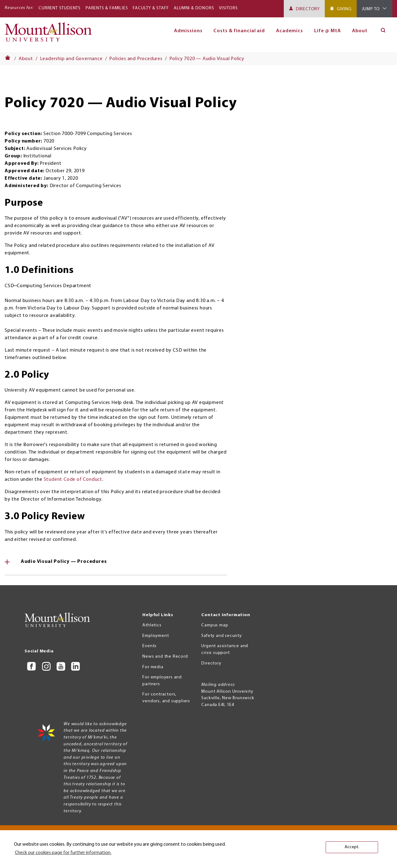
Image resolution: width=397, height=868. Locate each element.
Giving (344, 9)
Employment (156, 636)
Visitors (228, 8)
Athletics (152, 625)
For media (153, 667)
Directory (308, 9)
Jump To (371, 9)
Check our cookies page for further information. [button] (63, 853)
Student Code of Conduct (73, 480)
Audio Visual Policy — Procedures (63, 562)
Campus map (215, 625)
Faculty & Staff (151, 8)
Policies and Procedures (136, 59)
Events (149, 646)
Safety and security (221, 636)
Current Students (60, 8)
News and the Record (165, 657)
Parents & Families (107, 8)
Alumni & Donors (194, 8)
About (360, 31)
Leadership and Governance (71, 59)
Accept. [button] (352, 847)
